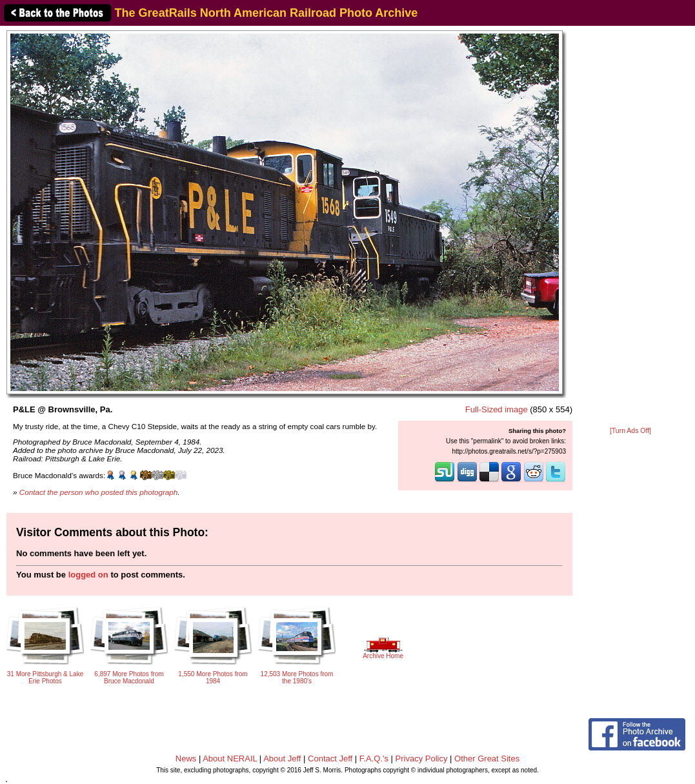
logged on (88, 575)
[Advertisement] (631, 227)
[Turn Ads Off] (630, 431)
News (186, 759)
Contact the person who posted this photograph (99, 492)
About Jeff (282, 759)
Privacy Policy (422, 759)
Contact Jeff (330, 759)
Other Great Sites (487, 759)
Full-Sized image (497, 409)
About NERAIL (230, 759)
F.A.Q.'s (374, 759)
